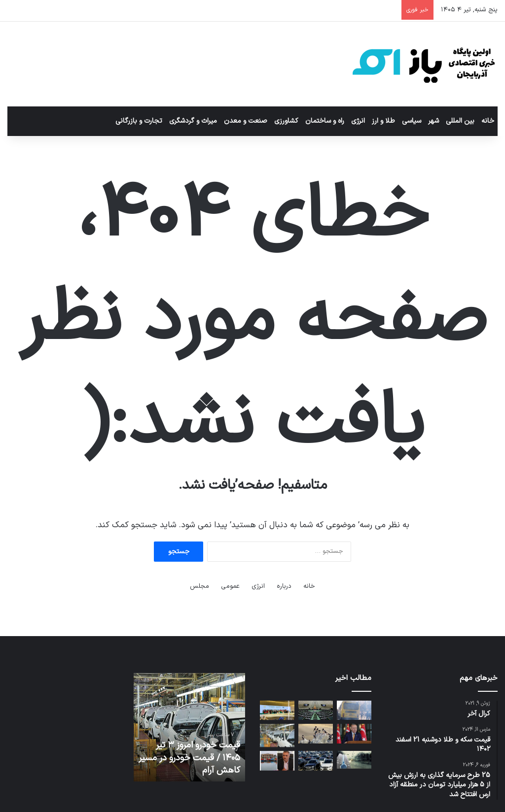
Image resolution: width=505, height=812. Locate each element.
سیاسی (412, 121)
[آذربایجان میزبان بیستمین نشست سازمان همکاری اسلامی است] (277, 710)
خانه (488, 121)
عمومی (230, 586)
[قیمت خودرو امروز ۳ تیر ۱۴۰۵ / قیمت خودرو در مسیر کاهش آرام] (277, 735)
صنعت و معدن (246, 121)
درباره (284, 586)
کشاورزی (286, 121)
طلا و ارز (383, 121)
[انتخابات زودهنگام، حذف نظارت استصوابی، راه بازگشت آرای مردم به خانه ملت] (316, 710)
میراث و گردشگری (193, 121)
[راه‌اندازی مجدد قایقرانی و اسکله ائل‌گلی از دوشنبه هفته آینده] (277, 761)
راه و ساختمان (325, 121)
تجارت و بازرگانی (139, 121)
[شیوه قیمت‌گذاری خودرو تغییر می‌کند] (316, 761)
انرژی (358, 121)
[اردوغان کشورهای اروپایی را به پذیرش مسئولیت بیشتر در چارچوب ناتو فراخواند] (354, 733)
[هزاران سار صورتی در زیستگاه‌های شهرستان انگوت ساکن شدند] (316, 733)
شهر (433, 121)
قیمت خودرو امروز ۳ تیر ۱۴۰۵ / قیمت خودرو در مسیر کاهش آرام (189, 758)
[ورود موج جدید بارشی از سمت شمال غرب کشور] (354, 760)
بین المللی (460, 121)
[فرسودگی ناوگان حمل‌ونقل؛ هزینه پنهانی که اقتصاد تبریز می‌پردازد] (354, 710)
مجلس (199, 586)
